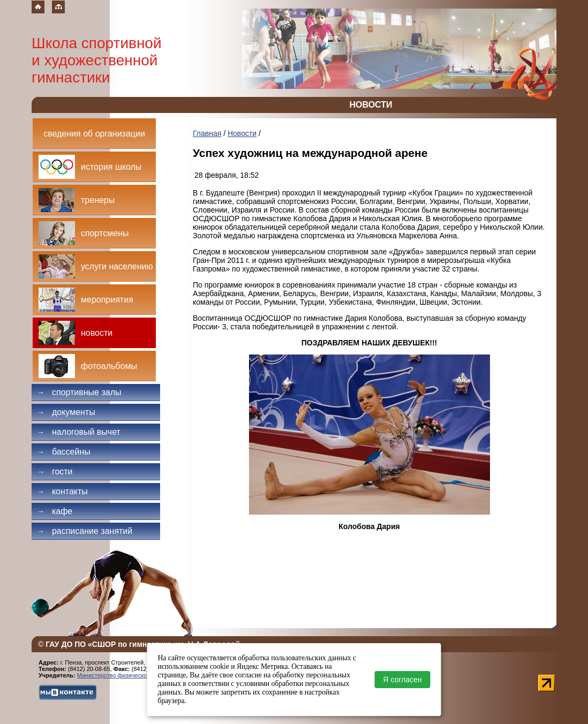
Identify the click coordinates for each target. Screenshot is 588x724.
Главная (207, 133)
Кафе (55, 511)
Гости (55, 472)
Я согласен (402, 680)
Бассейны (64, 452)
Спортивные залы (79, 392)
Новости (242, 133)
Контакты (62, 491)
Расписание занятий (85, 531)
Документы (66, 412)
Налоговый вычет (79, 432)
